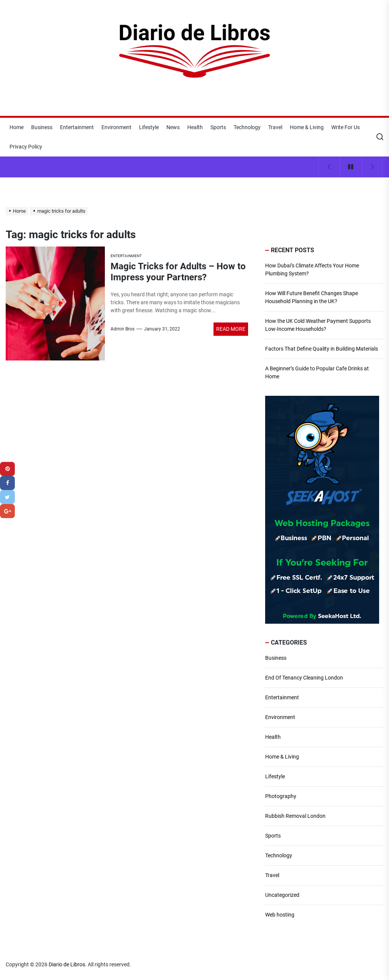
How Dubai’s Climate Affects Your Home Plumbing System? (312, 269)
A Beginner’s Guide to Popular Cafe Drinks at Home (317, 372)
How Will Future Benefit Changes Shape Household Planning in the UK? (312, 297)
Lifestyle (149, 127)
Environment (116, 127)
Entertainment (77, 127)
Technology (247, 127)
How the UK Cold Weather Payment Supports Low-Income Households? (318, 325)
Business (42, 127)
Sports (218, 127)
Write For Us (346, 127)
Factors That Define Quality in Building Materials (322, 349)
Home (17, 127)
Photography (281, 796)
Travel (275, 127)
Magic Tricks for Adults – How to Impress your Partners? (178, 272)
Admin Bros (123, 329)
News (173, 127)
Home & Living (307, 127)
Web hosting (280, 915)
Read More (231, 329)
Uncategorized (282, 895)
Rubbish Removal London (295, 816)
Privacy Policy (26, 147)
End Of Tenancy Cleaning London (304, 678)
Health (195, 127)
